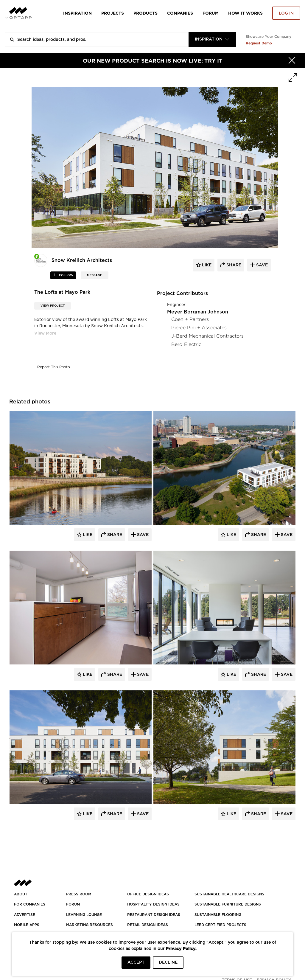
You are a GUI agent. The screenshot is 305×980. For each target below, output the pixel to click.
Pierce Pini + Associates (199, 328)
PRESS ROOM (79, 894)
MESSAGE (95, 275)
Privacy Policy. (181, 948)
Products (146, 13)
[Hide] (292, 60)
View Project (53, 306)
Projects (113, 13)
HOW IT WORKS (245, 13)
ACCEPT (136, 962)
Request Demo (259, 43)
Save (142, 535)
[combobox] (212, 39)
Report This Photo (54, 367)
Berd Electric (186, 344)
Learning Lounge (84, 915)
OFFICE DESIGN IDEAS (148, 894)
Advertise (25, 915)
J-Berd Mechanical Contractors (207, 336)
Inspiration (77, 13)
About (21, 894)
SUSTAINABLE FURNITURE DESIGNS (228, 904)
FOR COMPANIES (30, 904)
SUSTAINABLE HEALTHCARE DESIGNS (229, 894)
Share (114, 535)
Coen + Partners (190, 319)
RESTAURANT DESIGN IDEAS (154, 915)
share (233, 265)
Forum (211, 13)
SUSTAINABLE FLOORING (218, 915)
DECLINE (168, 962)
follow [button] (66, 275)
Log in (286, 13)
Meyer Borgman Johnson (198, 312)
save (261, 265)
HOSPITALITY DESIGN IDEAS (153, 904)
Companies (180, 13)
